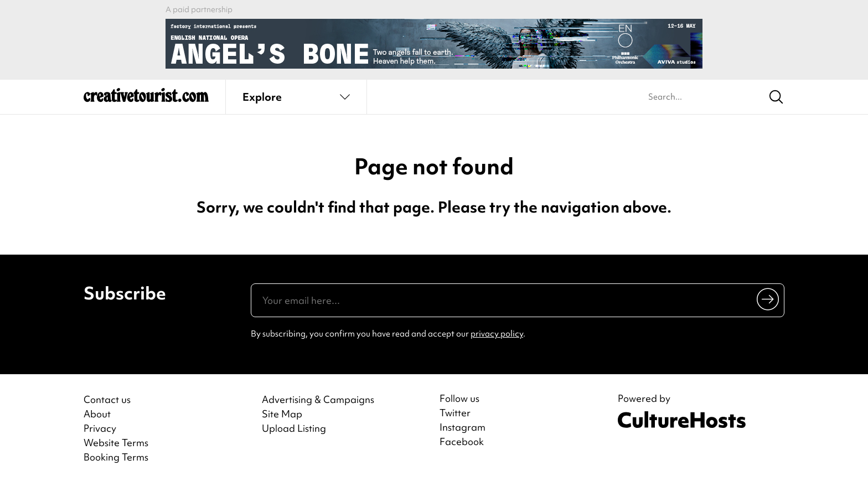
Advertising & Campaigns (318, 399)
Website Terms (116, 443)
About (97, 414)
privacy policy (497, 334)
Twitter (455, 413)
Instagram (463, 427)
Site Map (282, 414)
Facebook (462, 442)
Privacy (100, 428)
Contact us (107, 399)
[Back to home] (146, 100)
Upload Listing (294, 428)
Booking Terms (116, 457)
